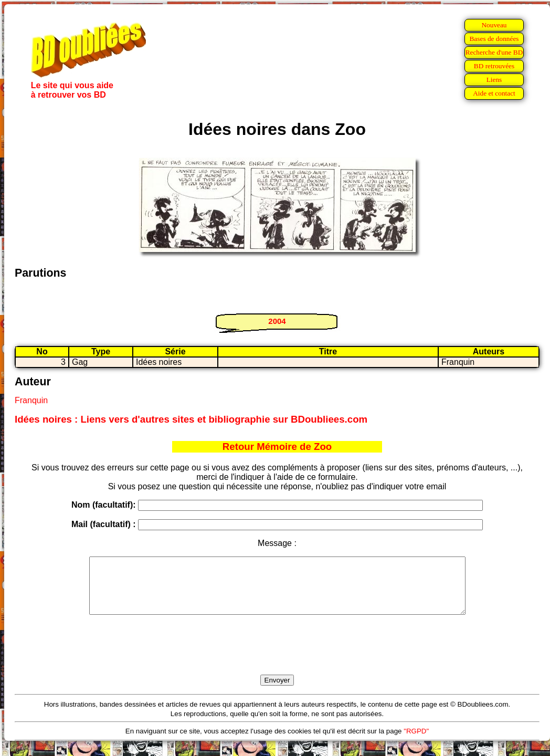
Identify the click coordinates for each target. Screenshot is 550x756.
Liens (494, 80)
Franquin (31, 400)
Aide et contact (494, 93)
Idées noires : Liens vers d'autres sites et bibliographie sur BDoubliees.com (191, 419)
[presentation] (277, 657)
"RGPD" (416, 742)
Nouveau (494, 25)
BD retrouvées (494, 66)
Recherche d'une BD (494, 52)
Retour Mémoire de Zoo (277, 447)
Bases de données (494, 39)
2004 (277, 321)
